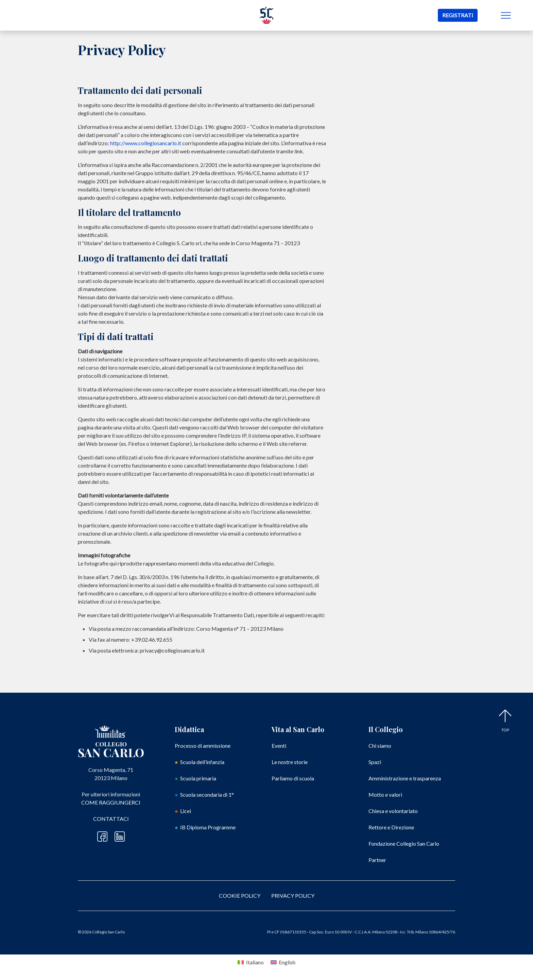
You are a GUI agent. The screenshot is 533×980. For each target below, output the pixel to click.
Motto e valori (385, 795)
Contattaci (111, 819)
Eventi (279, 746)
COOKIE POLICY (240, 895)
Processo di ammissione (203, 746)
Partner (377, 860)
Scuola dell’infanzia (202, 762)
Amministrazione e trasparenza (405, 778)
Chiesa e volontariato (393, 811)
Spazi (375, 762)
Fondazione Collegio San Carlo (404, 843)
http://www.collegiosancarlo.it (146, 143)
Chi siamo (380, 746)
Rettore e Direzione (391, 827)
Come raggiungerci (111, 802)
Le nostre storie (290, 762)
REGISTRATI (458, 15)
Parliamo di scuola (293, 778)
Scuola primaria (198, 778)
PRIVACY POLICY (293, 895)
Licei (186, 811)
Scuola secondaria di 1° (207, 795)
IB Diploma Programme (208, 827)
